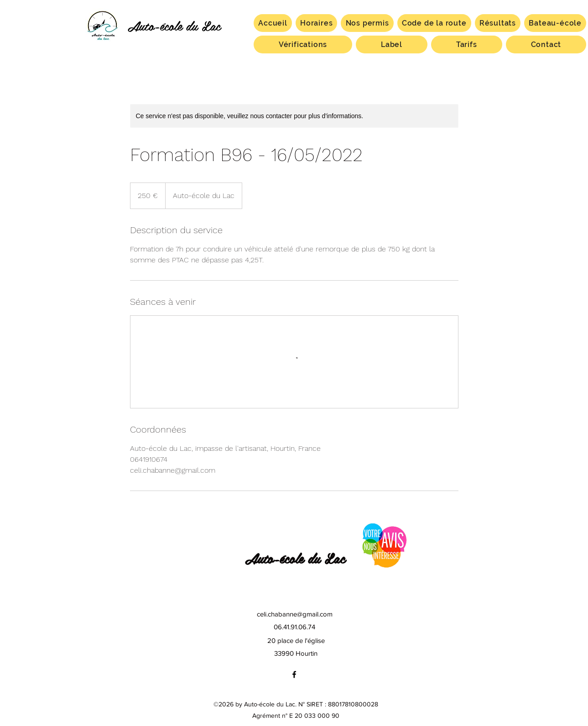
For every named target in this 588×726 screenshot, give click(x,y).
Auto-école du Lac (174, 25)
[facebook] (294, 674)
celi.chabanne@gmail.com (295, 614)
